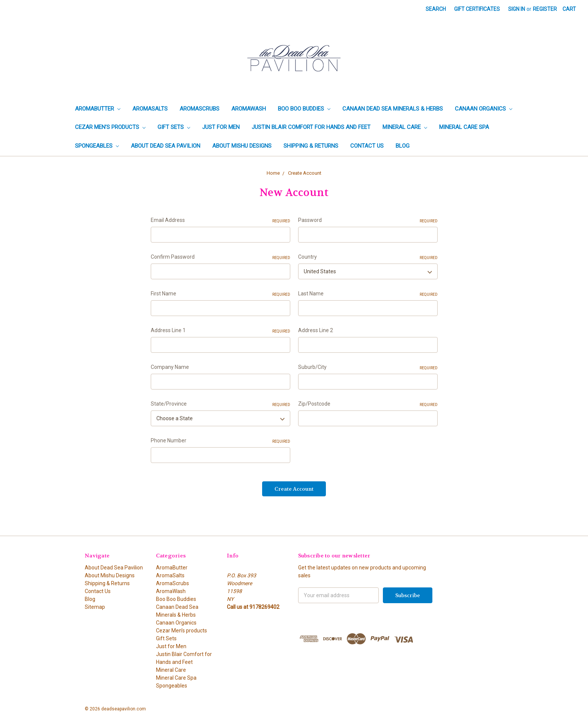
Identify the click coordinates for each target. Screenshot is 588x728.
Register (545, 9)
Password (368, 220)
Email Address (220, 220)
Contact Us (367, 146)
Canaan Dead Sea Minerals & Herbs (393, 109)
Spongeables (97, 146)
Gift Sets (174, 127)
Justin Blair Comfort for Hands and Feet (311, 127)
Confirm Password (220, 257)
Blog (403, 146)
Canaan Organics (484, 109)
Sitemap (95, 607)
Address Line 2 (316, 330)
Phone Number (220, 441)
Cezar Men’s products (110, 127)
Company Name (170, 367)
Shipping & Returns (311, 146)
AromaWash (249, 109)
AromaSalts (150, 109)
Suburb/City (368, 367)
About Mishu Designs (242, 146)
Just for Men (221, 127)
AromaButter (98, 109)
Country (368, 257)
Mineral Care (405, 127)
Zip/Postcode (368, 404)
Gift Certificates (477, 9)
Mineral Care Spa (464, 127)
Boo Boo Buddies (304, 109)
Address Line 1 (220, 331)
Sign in (517, 9)
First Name (220, 294)
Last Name (368, 294)
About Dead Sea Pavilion (166, 146)
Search (436, 9)
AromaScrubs (199, 109)
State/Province (220, 404)
